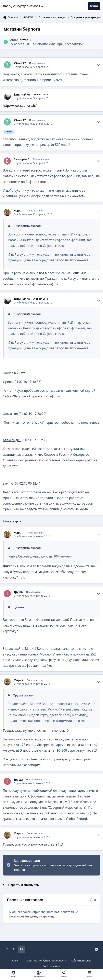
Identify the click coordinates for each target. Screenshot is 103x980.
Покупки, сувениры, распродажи (59, 44)
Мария (18, 211)
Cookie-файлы (51, 966)
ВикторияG (22, 159)
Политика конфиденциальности (46, 961)
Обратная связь (81, 961)
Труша (18, 592)
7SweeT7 (25, 40)
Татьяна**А (22, 95)
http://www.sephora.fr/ (20, 106)
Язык (16, 961)
